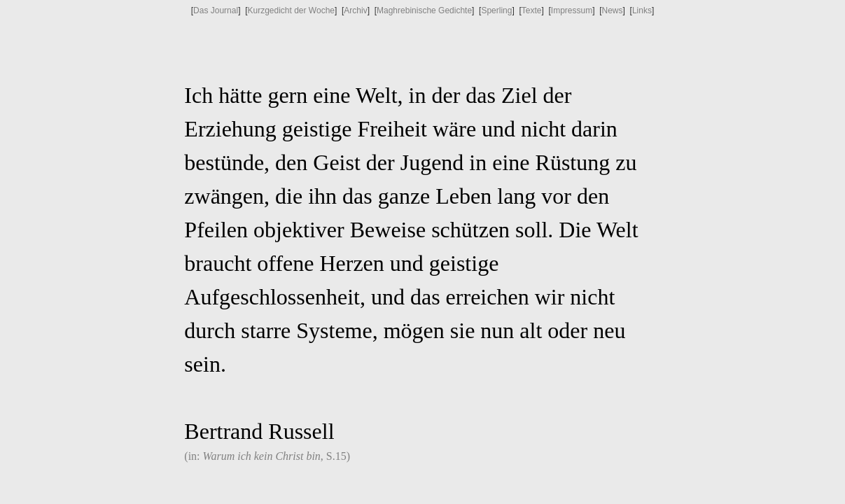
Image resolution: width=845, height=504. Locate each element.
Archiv (355, 10)
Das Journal (216, 10)
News (613, 10)
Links (642, 10)
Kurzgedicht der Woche (291, 10)
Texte (532, 10)
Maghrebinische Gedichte (424, 10)
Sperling (496, 10)
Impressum (572, 10)
